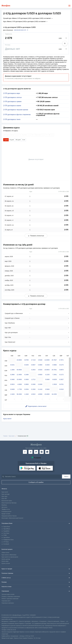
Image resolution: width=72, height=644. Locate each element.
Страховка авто (6, 601)
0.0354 (26, 389)
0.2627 (61, 379)
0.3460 (12, 379)
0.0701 (61, 384)
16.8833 (47, 370)
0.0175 (61, 365)
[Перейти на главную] (6, 6)
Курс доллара (6, 494)
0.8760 (26, 360)
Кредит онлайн (6, 514)
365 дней (18, 140)
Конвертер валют (6, 512)
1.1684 (12, 370)
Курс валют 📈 (13, 436)
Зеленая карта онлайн (8, 594)
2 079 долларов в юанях (12, 106)
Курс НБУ (4, 498)
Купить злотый (6, 563)
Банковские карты (7, 501)
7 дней (6, 140)
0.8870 (61, 370)
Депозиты (4, 507)
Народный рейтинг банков (9, 516)
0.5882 (55, 365)
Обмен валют (5, 553)
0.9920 (40, 375)
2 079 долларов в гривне (12, 102)
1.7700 (20, 389)
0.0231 (12, 365)
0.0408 (12, 389)
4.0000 (20, 384)
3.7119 (33, 360)
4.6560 (40, 394)
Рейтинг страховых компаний (10, 599)
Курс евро (4, 496)
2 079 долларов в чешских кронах (16, 110)
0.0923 (12, 384)
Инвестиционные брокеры (9, 503)
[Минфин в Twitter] (36, 452)
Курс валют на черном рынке (10, 557)
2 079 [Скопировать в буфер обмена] (66, 196)
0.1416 (40, 389)
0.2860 (12, 375)
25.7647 (54, 360)
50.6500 (19, 370)
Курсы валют (7, 419)
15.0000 (19, 379)
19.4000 (47, 394)
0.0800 (40, 365)
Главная (5, 436)
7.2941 (55, 375)
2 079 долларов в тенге (12, 119)
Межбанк (4, 505)
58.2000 (19, 394)
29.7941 (54, 370)
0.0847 (33, 365)
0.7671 (61, 360)
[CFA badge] (6, 610)
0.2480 (26, 375)
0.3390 (33, 384)
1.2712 (33, 379)
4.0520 (40, 370)
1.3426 (12, 394)
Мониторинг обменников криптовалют (12, 518)
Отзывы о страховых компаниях (11, 597)
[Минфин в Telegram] (30, 452)
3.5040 (40, 360)
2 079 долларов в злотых (12, 97)
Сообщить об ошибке (36, 482)
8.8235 (55, 379)
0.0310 (61, 389)
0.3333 (47, 365)
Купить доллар (6, 559)
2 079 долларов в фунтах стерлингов (17, 115)
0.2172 (61, 375)
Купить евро (5, 561)
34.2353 (54, 394)
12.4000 (19, 375)
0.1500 (33, 389)
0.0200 (26, 365)
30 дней (12, 140)
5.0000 (47, 379)
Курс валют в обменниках (9, 555)
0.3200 (40, 384)
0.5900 (47, 389)
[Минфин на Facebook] (25, 452)
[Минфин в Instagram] (42, 452)
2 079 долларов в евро (12, 93)
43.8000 (19, 360)
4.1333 (47, 375)
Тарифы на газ (6, 509)
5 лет (24, 140)
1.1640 (26, 394)
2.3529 (55, 384)
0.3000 (26, 379)
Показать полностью (36, 236)
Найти (66, 477)
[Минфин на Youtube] (47, 452)
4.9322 (33, 394)
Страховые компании (8, 603)
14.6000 (47, 360)
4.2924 (33, 370)
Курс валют (5, 492)
